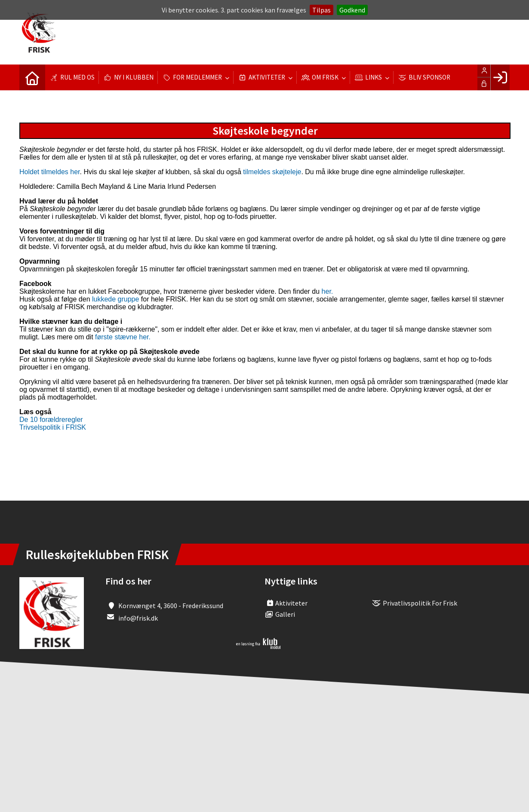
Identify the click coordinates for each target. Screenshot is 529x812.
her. (328, 291)
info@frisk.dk (138, 618)
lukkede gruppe (115, 299)
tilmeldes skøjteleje (272, 172)
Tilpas (321, 10)
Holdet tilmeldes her (50, 172)
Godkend (352, 10)
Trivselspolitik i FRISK (53, 427)
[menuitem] (32, 77)
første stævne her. (123, 337)
